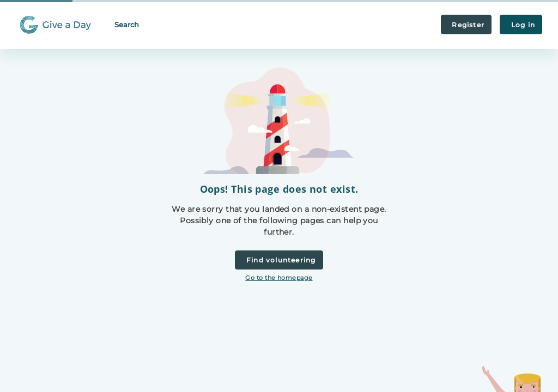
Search (127, 24)
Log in (521, 25)
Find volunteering (279, 260)
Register (466, 25)
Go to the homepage (279, 278)
